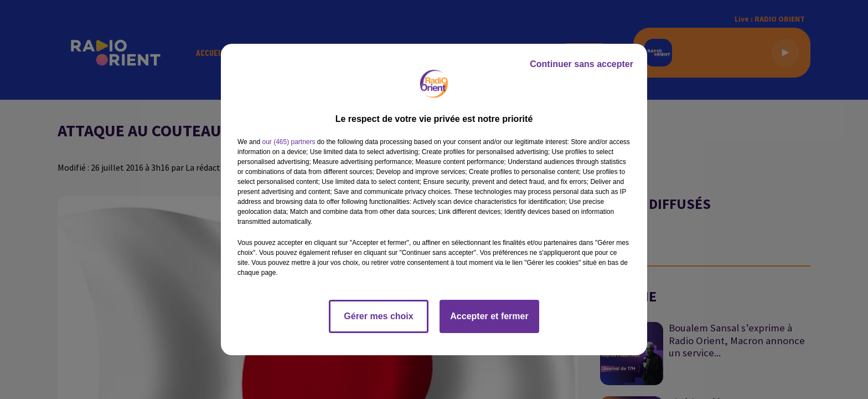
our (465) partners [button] (288, 142)
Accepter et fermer (489, 316)
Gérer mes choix (378, 316)
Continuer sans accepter (582, 64)
